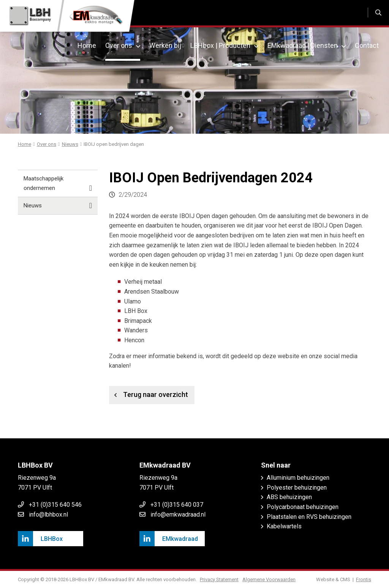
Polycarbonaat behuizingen (303, 507)
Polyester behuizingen (297, 488)
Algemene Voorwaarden (270, 579)
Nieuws (58, 206)
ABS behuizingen (289, 497)
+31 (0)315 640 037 (177, 505)
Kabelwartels (284, 526)
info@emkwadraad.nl (178, 514)
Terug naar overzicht (149, 395)
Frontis (364, 579)
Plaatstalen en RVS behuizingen (309, 517)
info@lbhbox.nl (48, 514)
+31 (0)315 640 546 (55, 505)
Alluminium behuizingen (298, 478)
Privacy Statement (220, 579)
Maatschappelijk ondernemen (58, 184)
